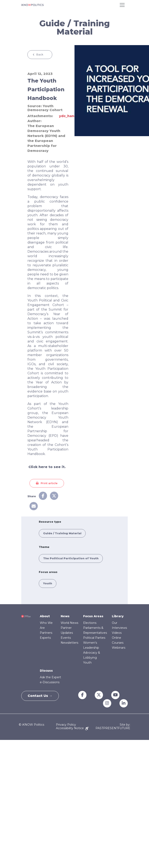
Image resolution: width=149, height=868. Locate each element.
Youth (48, 583)
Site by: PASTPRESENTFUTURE (113, 726)
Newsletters (69, 643)
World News (69, 623)
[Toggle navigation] (122, 5)
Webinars (119, 648)
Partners (46, 633)
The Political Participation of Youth (71, 558)
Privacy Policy (66, 725)
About (45, 616)
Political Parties (94, 638)
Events (66, 638)
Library (118, 616)
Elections (90, 623)
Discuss (46, 671)
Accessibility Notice (72, 728)
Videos (117, 633)
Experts (45, 638)
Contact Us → (40, 696)
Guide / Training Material (62, 533)
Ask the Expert (50, 677)
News (65, 616)
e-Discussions (50, 682)
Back (40, 54)
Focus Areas (93, 616)
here (43, 467)
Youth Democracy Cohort (45, 108)
